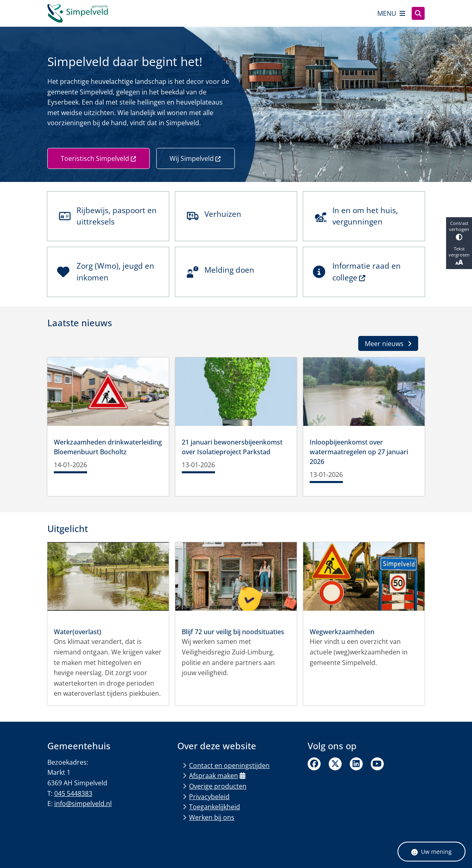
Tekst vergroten (459, 256)
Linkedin (356, 764)
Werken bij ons (212, 817)
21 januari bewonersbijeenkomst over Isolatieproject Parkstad (232, 447)
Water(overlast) (78, 632)
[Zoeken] (418, 13)
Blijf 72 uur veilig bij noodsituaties (233, 632)
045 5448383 (73, 793)
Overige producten (218, 786)
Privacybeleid (209, 797)
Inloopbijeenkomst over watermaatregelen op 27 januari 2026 (359, 452)
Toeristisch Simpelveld (99, 158)
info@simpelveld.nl (83, 804)
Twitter (335, 764)
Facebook (314, 764)
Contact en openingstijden (229, 765)
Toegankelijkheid (215, 807)
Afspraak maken (217, 776)
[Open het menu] (391, 13)
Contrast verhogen (459, 230)
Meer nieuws (388, 344)
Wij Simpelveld (196, 158)
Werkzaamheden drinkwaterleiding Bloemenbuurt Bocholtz (108, 447)
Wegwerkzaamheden (342, 632)
